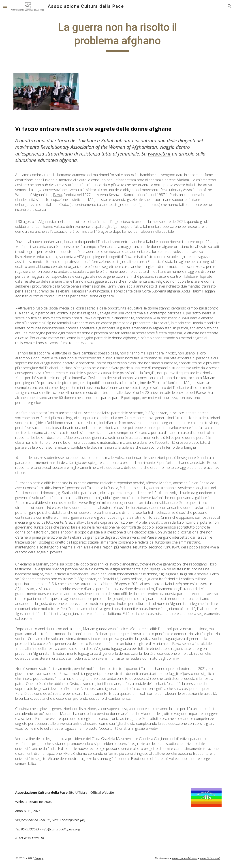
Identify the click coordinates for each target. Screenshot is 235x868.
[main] (117, 36)
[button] (5, 6)
